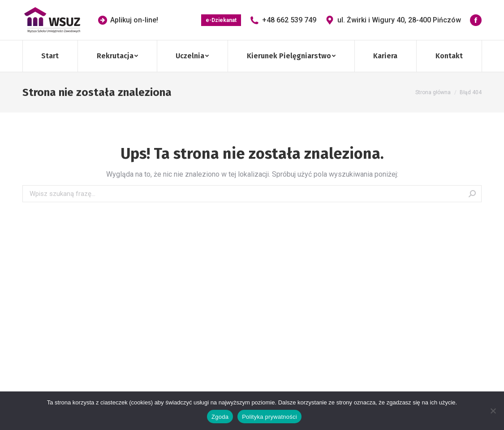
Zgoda (220, 417)
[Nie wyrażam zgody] (493, 411)
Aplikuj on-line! (128, 20)
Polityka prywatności (269, 417)
